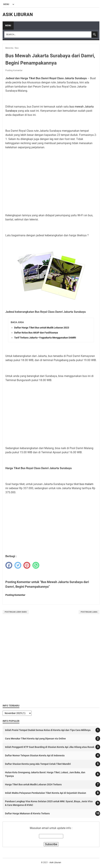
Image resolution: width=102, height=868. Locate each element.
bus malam (86, 484)
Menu (8, 26)
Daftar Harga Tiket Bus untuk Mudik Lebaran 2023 (42, 328)
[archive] (17, 713)
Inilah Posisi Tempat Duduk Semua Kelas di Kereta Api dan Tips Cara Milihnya (48, 730)
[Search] (48, 35)
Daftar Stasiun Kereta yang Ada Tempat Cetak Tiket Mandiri (38, 764)
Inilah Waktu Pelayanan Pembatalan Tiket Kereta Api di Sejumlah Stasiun (46, 793)
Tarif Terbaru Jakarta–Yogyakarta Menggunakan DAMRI (45, 338)
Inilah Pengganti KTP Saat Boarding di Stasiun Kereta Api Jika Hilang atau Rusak (50, 747)
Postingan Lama (89, 612)
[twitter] (18, 565)
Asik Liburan (18, 14)
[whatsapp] (36, 565)
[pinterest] (27, 565)
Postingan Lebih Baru (16, 612)
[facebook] (9, 565)
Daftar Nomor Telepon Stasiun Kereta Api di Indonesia (35, 755)
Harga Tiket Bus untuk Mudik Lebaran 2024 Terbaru (33, 784)
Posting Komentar (14, 70)
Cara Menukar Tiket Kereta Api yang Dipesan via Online (35, 739)
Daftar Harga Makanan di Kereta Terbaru (27, 813)
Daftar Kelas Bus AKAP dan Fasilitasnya (36, 333)
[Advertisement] (51, 185)
